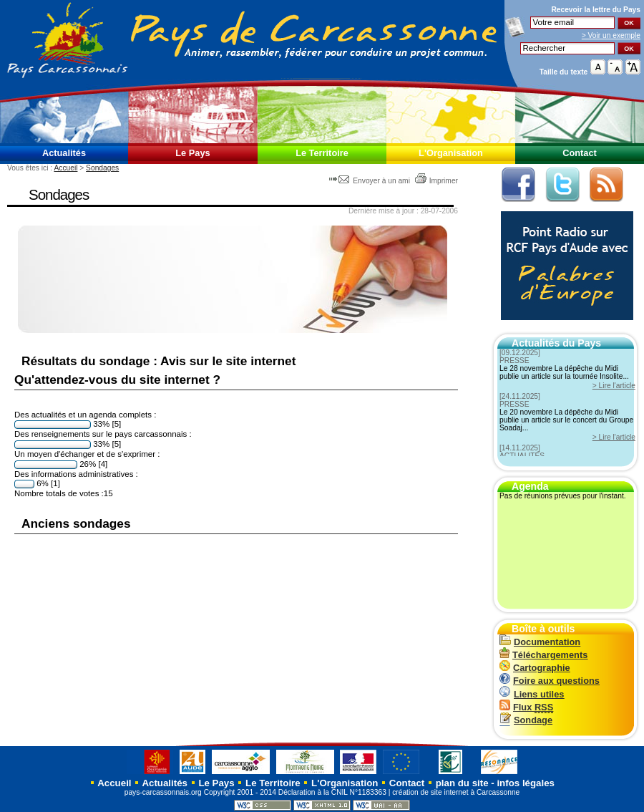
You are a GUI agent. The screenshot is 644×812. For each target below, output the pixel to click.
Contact (580, 153)
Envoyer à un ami (370, 181)
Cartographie (535, 668)
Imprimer (436, 181)
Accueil (65, 168)
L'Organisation (451, 153)
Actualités (64, 153)
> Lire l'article (614, 386)
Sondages (102, 168)
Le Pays (192, 153)
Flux (526, 707)
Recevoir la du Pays (596, 10)
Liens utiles (532, 694)
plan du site (462, 783)
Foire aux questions (550, 681)
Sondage (526, 720)
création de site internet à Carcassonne (456, 792)
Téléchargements (543, 655)
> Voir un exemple (611, 35)
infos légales (526, 783)
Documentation (540, 642)
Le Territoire (322, 153)
